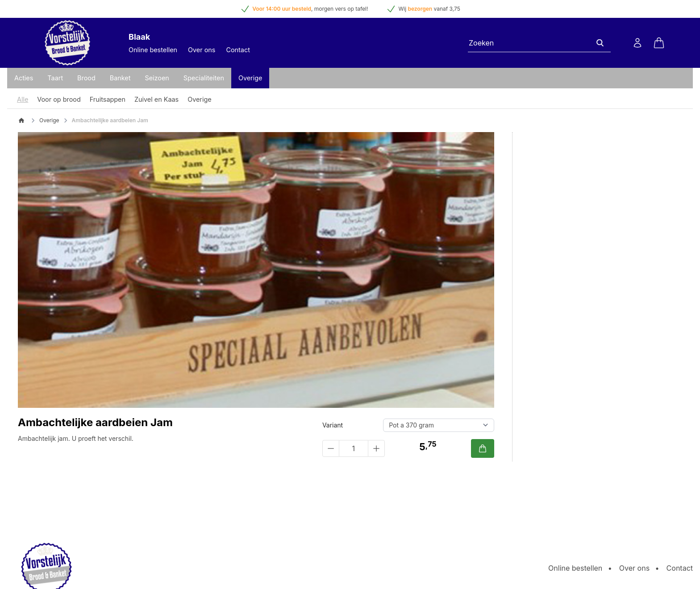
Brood (86, 78)
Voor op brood (59, 99)
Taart (55, 78)
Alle (23, 99)
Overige (250, 78)
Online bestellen (153, 50)
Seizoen (157, 78)
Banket (120, 78)
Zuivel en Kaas (156, 99)
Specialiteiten (204, 78)
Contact (238, 50)
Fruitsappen (108, 99)
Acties (24, 78)
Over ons (202, 50)
